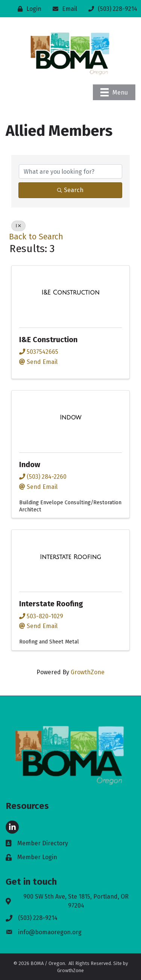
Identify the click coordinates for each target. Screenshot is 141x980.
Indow (30, 464)
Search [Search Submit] (70, 190)
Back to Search (36, 237)
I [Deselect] (18, 226)
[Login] (28, 9)
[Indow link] (70, 418)
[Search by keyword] (70, 171)
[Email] (63, 9)
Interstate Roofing (51, 604)
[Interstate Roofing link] (70, 557)
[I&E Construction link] (70, 293)
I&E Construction (48, 340)
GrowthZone (88, 672)
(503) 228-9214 (38, 918)
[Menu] (114, 92)
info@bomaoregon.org (50, 932)
